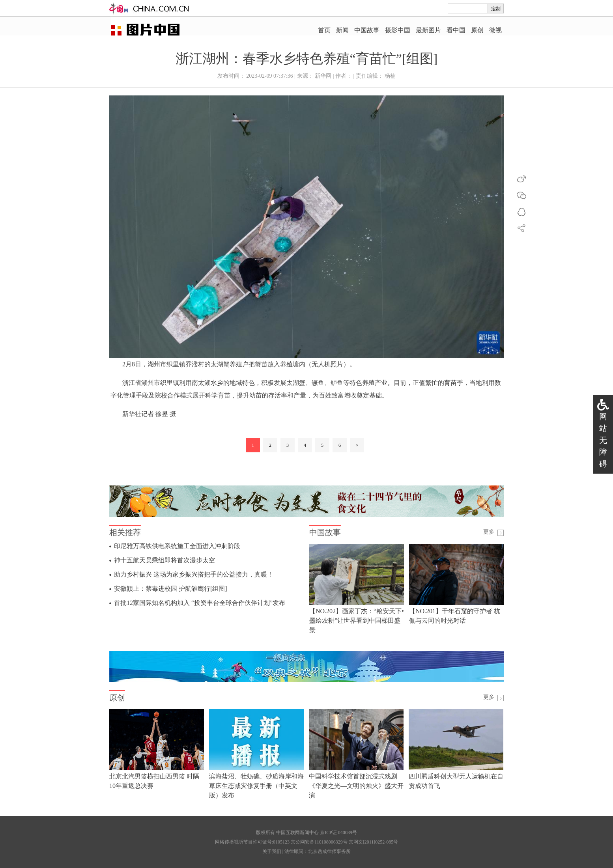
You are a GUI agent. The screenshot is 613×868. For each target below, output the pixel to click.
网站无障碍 (603, 440)
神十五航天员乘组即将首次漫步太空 (164, 560)
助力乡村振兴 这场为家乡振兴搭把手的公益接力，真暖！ (194, 574)
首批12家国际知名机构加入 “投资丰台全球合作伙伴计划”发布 (200, 603)
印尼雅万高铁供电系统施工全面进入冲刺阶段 (177, 546)
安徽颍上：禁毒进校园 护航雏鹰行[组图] (171, 589)
